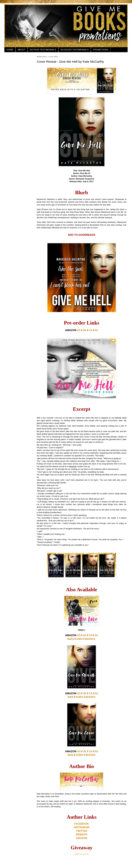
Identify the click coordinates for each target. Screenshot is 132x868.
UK (85, 330)
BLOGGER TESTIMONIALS (75, 50)
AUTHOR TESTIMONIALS (43, 50)
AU (96, 330)
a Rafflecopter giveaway (82, 854)
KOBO (79, 639)
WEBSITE (82, 834)
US (79, 330)
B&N (70, 639)
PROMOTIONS (101, 50)
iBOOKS (90, 639)
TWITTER (82, 831)
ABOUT (22, 50)
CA (90, 330)
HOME (10, 50)
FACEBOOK (82, 824)
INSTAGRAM (82, 827)
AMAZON (82, 838)
